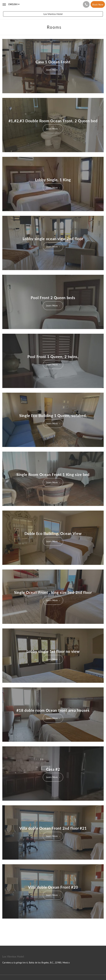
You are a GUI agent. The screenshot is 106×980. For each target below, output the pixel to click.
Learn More (52, 70)
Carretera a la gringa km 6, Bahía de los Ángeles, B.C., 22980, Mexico (36, 963)
